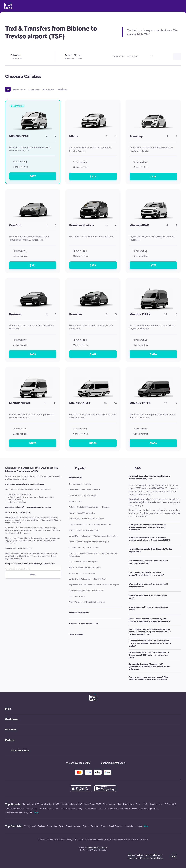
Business (48, 89)
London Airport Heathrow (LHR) (18, 812)
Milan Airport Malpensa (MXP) (117, 809)
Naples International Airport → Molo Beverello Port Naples (94, 585)
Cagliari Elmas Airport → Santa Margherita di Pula (90, 524)
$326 (153, 176)
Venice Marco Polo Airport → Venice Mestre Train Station (93, 536)
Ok (174, 856)
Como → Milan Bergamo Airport (83, 495)
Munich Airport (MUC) (93, 809)
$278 (93, 176)
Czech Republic (116, 826)
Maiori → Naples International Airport (85, 567)
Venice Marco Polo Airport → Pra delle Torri (88, 579)
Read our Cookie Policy (152, 858)
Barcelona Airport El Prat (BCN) (163, 804)
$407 (33, 176)
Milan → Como (76, 501)
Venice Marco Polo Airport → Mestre (85, 490)
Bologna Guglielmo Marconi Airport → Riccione (89, 507)
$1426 (153, 354)
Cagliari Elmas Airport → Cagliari (83, 562)
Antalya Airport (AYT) (50, 804)
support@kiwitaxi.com (111, 763)
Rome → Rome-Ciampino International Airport (89, 542)
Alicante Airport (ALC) (112, 804)
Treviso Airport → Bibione (80, 484)
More (36, 812)
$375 (153, 265)
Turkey (27, 826)
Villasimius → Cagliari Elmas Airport (84, 547)
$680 (33, 354)
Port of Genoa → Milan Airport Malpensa (86, 519)
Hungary (138, 826)
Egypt (62, 826)
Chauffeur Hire (20, 750)
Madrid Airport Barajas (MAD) (135, 804)
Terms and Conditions (97, 847)
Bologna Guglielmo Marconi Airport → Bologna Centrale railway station (93, 555)
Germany (95, 826)
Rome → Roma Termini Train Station (84, 530)
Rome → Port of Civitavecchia (82, 513)
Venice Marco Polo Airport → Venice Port (87, 590)
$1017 (93, 354)
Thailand (41, 826)
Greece (104, 826)
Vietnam (77, 826)
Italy (55, 826)
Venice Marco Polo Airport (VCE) (145, 809)
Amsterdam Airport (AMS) (71, 809)
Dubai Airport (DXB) (93, 804)
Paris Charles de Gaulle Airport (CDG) (21, 809)
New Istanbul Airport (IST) (72, 804)
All (8, 89)
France (69, 826)
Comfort (34, 89)
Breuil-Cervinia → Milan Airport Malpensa (87, 602)
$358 (93, 265)
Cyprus (86, 826)
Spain (49, 826)
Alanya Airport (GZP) (31, 804)
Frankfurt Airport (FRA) (49, 809)
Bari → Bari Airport (77, 596)
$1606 (93, 443)
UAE (34, 826)
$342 (33, 265)
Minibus (62, 89)
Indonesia (129, 826)
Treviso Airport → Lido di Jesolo (83, 573)
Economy (19, 89)
